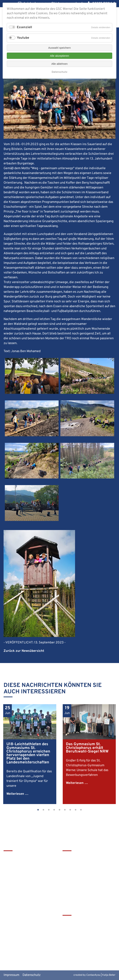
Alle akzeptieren (60, 56)
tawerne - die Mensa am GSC (83, 921)
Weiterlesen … (17, 794)
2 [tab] (43, 810)
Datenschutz (32, 975)
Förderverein (72, 869)
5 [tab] (59, 810)
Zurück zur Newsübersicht (24, 651)
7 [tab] (70, 810)
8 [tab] (76, 810)
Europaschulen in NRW (79, 939)
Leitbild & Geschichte (78, 857)
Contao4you (93, 975)
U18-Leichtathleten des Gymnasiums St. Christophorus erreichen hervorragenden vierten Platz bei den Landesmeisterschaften (28, 753)
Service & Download (77, 875)
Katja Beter (109, 975)
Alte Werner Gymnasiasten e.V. (84, 951)
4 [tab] (54, 810)
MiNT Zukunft (72, 945)
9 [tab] (81, 810)
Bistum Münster (74, 933)
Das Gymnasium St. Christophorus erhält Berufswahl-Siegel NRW (87, 748)
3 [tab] (49, 810)
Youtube (23, 38)
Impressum (11, 975)
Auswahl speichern (59, 48)
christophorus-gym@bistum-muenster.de (24, 890)
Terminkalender (74, 863)
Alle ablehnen (60, 64)
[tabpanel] (30, 754)
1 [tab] (38, 810)
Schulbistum (71, 927)
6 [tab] (65, 810)
